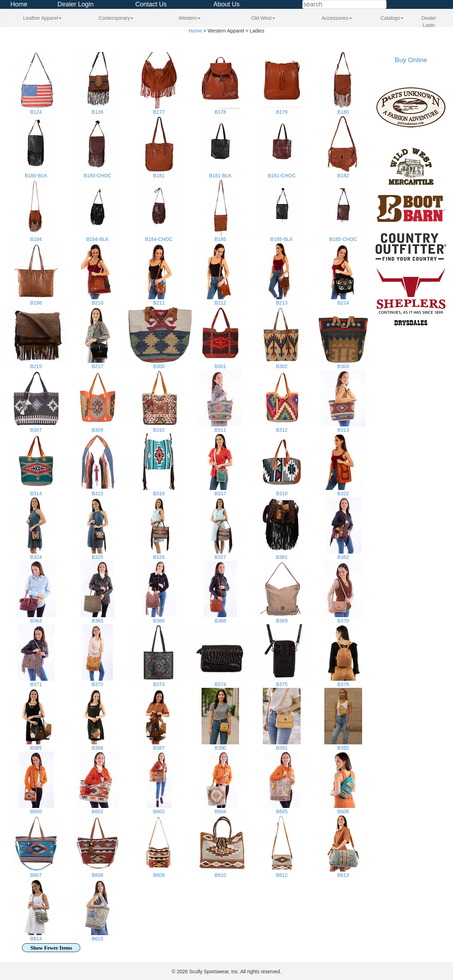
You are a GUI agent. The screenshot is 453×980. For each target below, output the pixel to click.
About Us (226, 4)
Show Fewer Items (51, 948)
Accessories (337, 18)
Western (190, 18)
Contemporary (116, 18)
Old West (263, 18)
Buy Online (411, 60)
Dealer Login (75, 4)
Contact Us (151, 4)
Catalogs (392, 18)
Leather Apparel (43, 18)
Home (19, 4)
